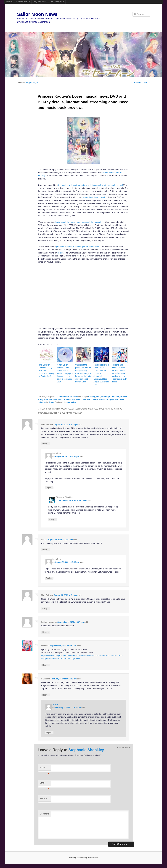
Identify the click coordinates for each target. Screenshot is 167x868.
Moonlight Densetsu (110, 397)
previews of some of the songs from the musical (78, 247)
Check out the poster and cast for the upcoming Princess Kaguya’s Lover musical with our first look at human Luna (83, 373)
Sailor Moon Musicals (68, 397)
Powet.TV (9, 2)
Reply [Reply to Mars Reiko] (45, 444)
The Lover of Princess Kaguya (101, 399)
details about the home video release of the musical (78, 222)
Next (147, 83)
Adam (51, 402)
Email (44, 784)
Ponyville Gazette (40, 2)
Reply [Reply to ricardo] (45, 665)
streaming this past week (94, 197)
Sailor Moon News (57, 2)
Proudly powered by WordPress (83, 858)
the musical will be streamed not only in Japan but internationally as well (91, 185)
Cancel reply (124, 748)
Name (44, 768)
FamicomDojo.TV (23, 2)
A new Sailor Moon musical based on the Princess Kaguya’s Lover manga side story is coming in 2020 (65, 373)
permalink (72, 402)
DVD (98, 397)
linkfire (61, 253)
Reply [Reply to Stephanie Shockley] (53, 519)
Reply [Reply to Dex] (45, 550)
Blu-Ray (92, 397)
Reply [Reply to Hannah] (45, 695)
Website (44, 798)
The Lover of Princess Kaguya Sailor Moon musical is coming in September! (46, 371)
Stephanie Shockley (86, 750)
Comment (44, 814)
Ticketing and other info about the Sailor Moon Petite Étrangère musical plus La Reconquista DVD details (119, 373)
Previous (136, 83)
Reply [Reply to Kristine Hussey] (45, 632)
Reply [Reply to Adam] (49, 732)
